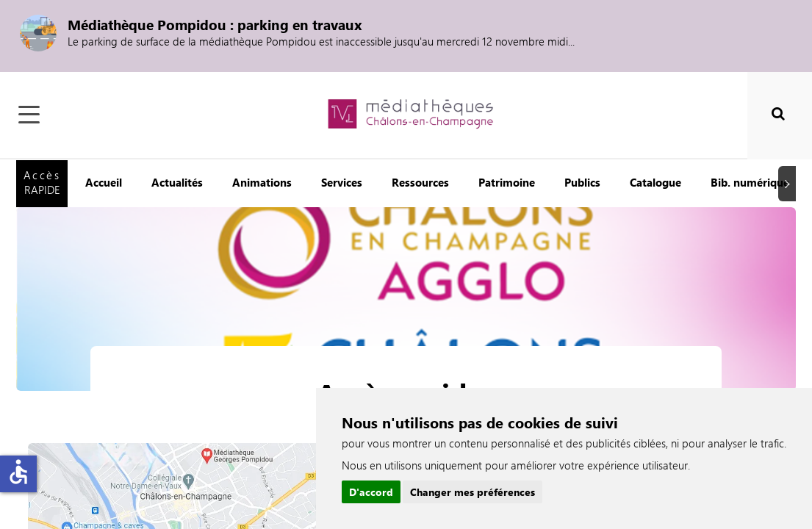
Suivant (789, 183)
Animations (262, 182)
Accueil (104, 182)
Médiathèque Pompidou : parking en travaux (215, 24)
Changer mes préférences (473, 492)
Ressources (420, 182)
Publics (582, 182)
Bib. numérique (750, 182)
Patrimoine (507, 182)
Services (342, 182)
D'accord (371, 492)
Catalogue (655, 182)
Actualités (177, 182)
